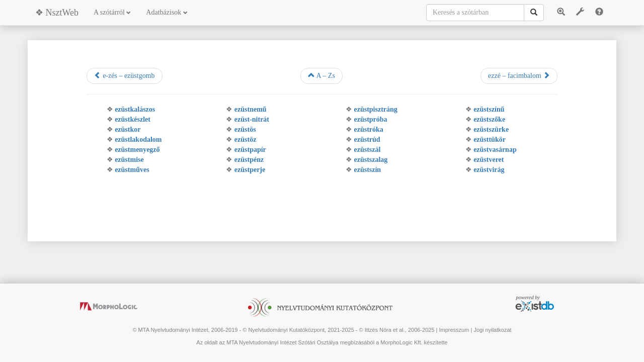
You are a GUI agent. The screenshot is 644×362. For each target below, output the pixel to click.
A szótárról (112, 12)
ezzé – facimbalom (519, 75)
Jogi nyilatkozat (492, 330)
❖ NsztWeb (57, 13)
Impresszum (454, 330)
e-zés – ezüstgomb (125, 75)
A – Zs (321, 75)
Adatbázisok (167, 12)
